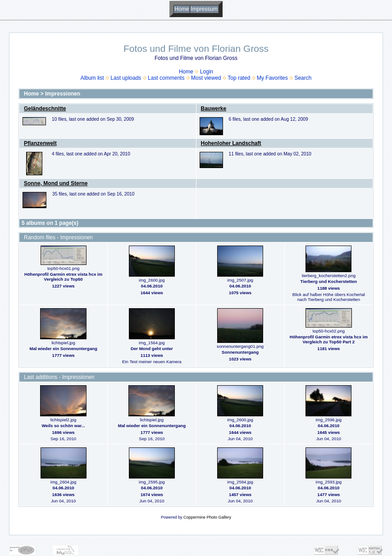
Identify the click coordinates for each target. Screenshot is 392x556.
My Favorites (272, 78)
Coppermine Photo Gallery (207, 517)
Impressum (204, 9)
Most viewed (206, 78)
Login (207, 72)
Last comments (166, 78)
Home (182, 9)
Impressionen (63, 94)
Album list (92, 78)
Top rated (239, 78)
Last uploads (126, 78)
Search (303, 78)
